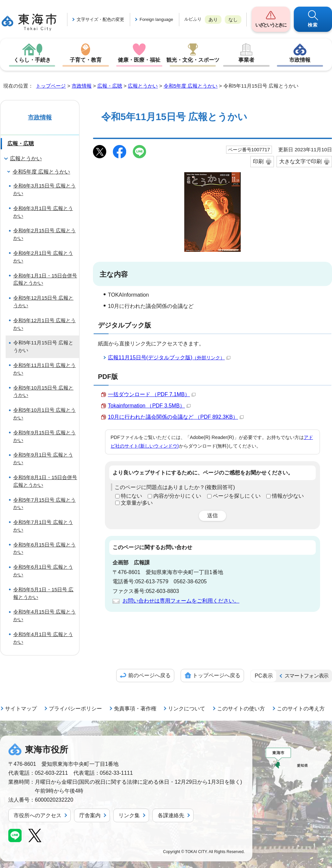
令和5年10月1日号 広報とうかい (44, 414)
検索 (313, 25)
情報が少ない (288, 496)
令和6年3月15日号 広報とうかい (44, 189)
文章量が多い (137, 503)
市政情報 (300, 60)
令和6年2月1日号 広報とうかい (43, 257)
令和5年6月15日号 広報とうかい (44, 548)
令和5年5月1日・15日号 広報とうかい (43, 593)
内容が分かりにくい (177, 496)
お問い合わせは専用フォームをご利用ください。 (181, 601)
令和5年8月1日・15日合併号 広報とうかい (45, 481)
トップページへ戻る (216, 675)
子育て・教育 (86, 60)
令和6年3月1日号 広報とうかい (43, 212)
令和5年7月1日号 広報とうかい (43, 526)
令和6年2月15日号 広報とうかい (44, 234)
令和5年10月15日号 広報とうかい (43, 392)
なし (233, 20)
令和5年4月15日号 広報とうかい (44, 615)
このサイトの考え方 (301, 709)
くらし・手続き (32, 60)
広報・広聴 (110, 86)
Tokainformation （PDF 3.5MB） (149, 406)
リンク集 (129, 815)
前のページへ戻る (149, 675)
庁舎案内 (90, 815)
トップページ (51, 86)
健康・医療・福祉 (139, 60)
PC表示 (264, 676)
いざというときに (271, 25)
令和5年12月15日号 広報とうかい (43, 302)
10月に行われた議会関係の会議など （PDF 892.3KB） (176, 417)
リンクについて (187, 709)
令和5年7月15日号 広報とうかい (44, 504)
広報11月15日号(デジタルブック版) (169, 358)
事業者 (246, 60)
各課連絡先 (171, 815)
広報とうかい (143, 86)
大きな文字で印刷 (300, 161)
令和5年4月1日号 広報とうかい (43, 638)
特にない (131, 496)
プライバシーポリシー (75, 709)
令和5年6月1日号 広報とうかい (43, 571)
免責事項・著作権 (135, 709)
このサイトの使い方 (241, 709)
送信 (212, 515)
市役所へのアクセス (38, 815)
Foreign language (156, 19)
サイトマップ (21, 709)
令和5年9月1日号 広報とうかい (43, 459)
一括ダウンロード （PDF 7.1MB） (152, 394)
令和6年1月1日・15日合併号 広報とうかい (45, 279)
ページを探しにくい (237, 496)
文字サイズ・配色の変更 (100, 19)
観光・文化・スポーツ (193, 60)
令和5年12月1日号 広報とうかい (44, 324)
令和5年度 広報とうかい (191, 86)
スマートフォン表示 (306, 676)
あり (213, 20)
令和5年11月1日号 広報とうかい (44, 369)
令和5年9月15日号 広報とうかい (44, 436)
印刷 (258, 161)
